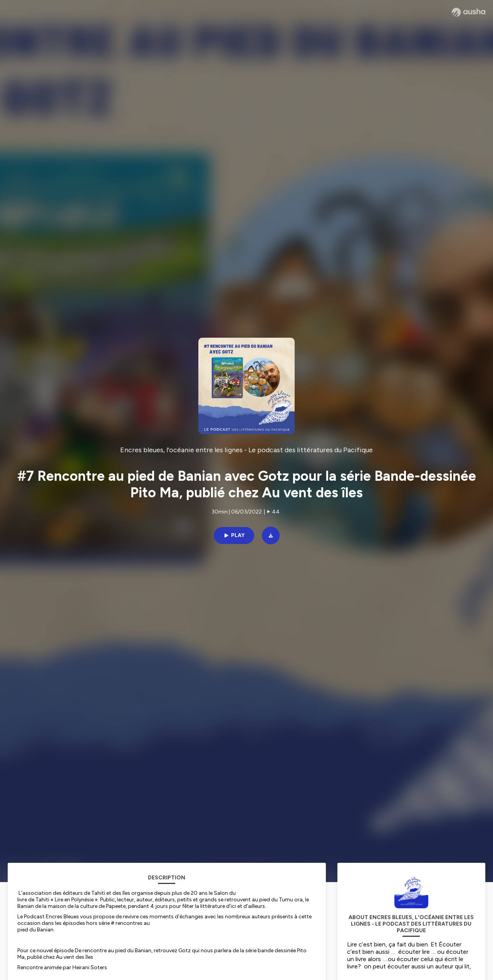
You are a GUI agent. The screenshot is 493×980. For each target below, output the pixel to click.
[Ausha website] (469, 12)
